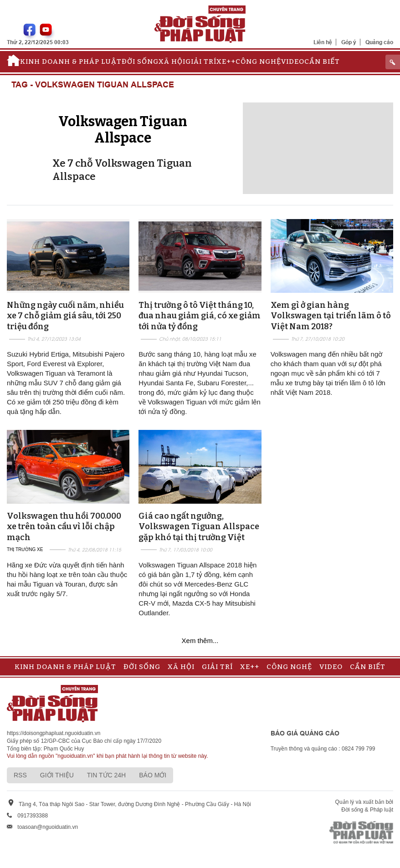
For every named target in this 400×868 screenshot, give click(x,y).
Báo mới (153, 775)
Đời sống (140, 61)
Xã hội (172, 61)
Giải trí (201, 61)
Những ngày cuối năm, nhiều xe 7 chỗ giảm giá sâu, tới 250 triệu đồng (65, 316)
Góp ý (349, 42)
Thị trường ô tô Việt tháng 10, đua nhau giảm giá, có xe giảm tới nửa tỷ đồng (200, 316)
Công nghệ (258, 61)
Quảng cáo (379, 42)
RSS (20, 775)
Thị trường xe (25, 549)
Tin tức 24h (106, 775)
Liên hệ (323, 42)
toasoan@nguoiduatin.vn (48, 827)
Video (293, 61)
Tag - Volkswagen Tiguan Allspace (93, 85)
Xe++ (226, 61)
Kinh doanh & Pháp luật (71, 61)
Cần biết (322, 61)
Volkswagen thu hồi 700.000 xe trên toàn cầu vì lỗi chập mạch (64, 527)
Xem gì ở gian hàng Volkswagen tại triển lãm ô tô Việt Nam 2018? (331, 316)
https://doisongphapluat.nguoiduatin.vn (54, 733)
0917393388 (33, 816)
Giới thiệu (57, 775)
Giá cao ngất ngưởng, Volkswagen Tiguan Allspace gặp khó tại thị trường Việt (199, 527)
